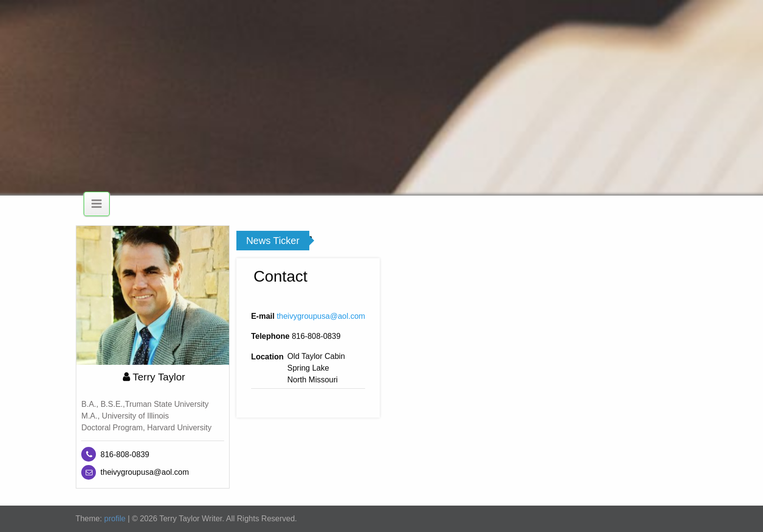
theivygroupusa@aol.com (321, 316)
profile (115, 519)
